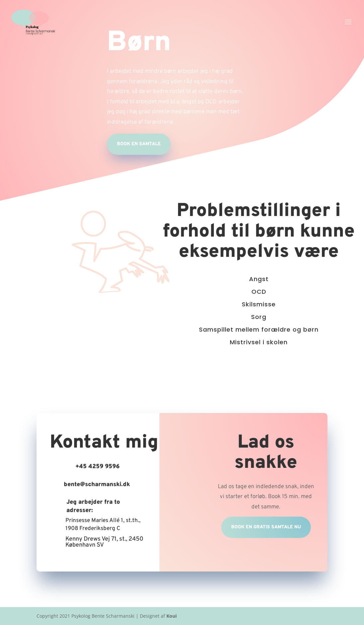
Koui (172, 616)
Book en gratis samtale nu (266, 527)
